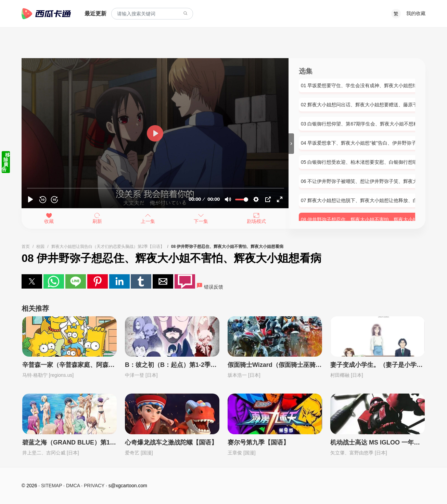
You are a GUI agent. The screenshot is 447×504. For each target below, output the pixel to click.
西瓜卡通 (46, 14)
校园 (40, 247)
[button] (32, 281)
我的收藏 (416, 13)
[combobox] (152, 14)
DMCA (73, 486)
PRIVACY (94, 486)
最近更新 (95, 14)
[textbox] (152, 14)
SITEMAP (52, 486)
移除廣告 (6, 162)
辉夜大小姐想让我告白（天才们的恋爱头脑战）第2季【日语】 (108, 247)
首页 (26, 247)
